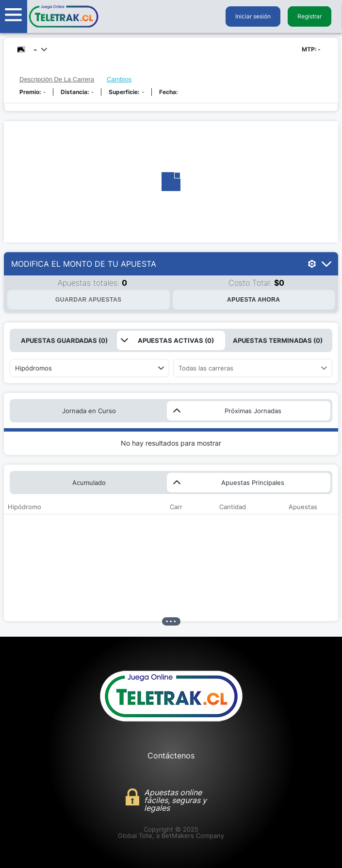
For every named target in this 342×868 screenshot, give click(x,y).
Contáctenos (171, 755)
